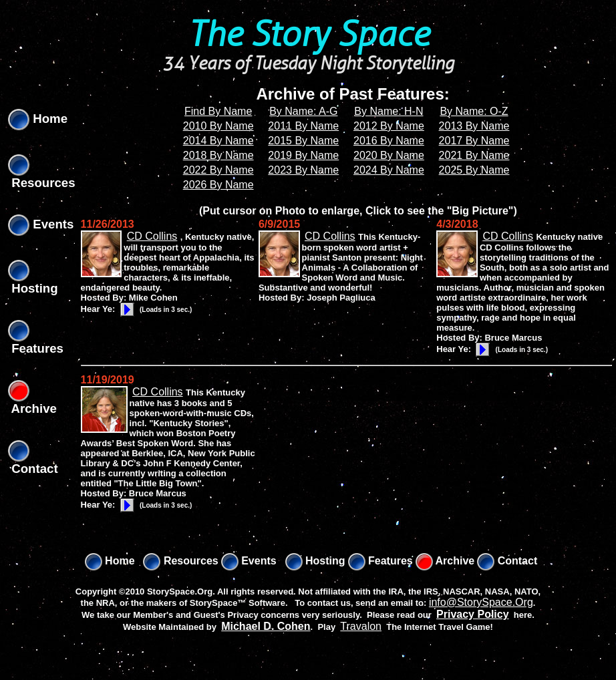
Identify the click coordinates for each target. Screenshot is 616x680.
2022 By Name (218, 170)
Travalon (361, 626)
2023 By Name (303, 170)
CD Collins (152, 236)
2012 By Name (389, 126)
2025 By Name (474, 170)
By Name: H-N (389, 111)
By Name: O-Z (474, 111)
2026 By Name (218, 185)
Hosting (315, 561)
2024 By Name (389, 170)
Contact (507, 561)
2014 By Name (218, 141)
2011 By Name (303, 126)
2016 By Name (389, 141)
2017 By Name (474, 141)
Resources (180, 561)
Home (38, 119)
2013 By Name (474, 126)
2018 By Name (218, 155)
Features (380, 561)
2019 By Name (303, 155)
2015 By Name (303, 141)
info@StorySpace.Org (481, 602)
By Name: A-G (303, 111)
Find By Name (218, 111)
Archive (445, 561)
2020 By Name (389, 155)
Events (41, 224)
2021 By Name (474, 155)
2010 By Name (218, 126)
